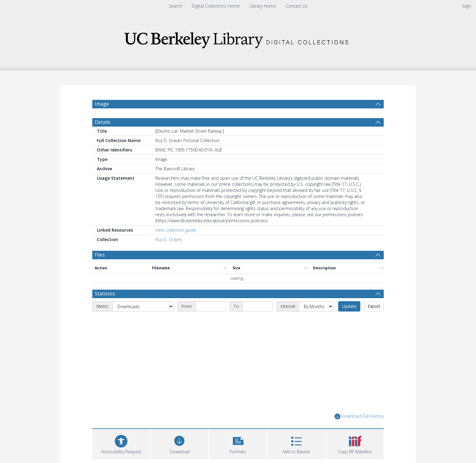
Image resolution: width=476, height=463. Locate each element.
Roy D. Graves (169, 239)
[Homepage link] (238, 38)
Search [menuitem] (175, 6)
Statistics (105, 294)
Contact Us (297, 6)
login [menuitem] (467, 6)
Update (349, 306)
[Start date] (211, 306)
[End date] (258, 306)
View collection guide (176, 230)
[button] (238, 443)
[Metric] (143, 306)
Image (102, 104)
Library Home (263, 6)
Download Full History (359, 416)
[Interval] (316, 306)
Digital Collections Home (216, 6)
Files (100, 255)
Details (103, 122)
